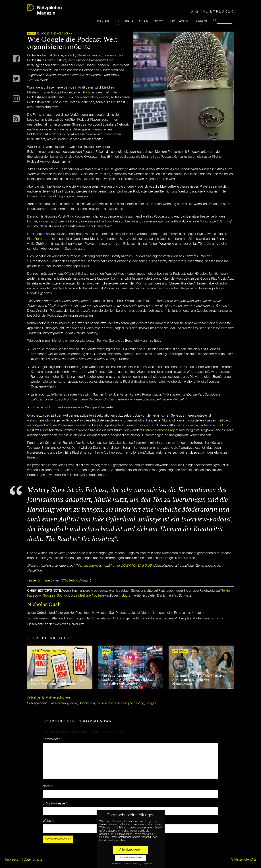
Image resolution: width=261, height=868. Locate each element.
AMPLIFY (185, 21)
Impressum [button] (148, 864)
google (72, 703)
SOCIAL (32, 34)
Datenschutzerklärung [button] (132, 864)
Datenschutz (33, 860)
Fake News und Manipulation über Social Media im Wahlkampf (58, 681)
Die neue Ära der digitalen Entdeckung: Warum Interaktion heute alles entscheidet (127, 680)
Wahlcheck (59, 652)
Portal (87, 93)
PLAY (172, 21)
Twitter (226, 591)
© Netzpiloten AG (243, 860)
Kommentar (52, 739)
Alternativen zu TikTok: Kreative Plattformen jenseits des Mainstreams (198, 680)
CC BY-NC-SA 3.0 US (136, 566)
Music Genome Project (162, 430)
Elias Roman (36, 239)
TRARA (129, 21)
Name (48, 786)
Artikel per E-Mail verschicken (48, 698)
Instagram (126, 596)
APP (175, 652)
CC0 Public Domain (76, 581)
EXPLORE (159, 21)
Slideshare (83, 596)
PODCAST (103, 21)
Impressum (13, 860)
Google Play (87, 703)
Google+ (49, 596)
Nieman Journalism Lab (93, 566)
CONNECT (201, 21)
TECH (117, 21)
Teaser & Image (39, 581)
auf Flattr (160, 591)
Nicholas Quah (62, 34)
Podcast (121, 703)
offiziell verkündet (89, 56)
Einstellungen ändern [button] (131, 858)
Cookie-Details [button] (115, 864)
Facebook (34, 596)
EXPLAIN (143, 21)
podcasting (136, 703)
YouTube (98, 596)
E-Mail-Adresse (55, 804)
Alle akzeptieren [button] (130, 850)
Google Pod (105, 703)
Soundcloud (66, 596)
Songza (125, 239)
